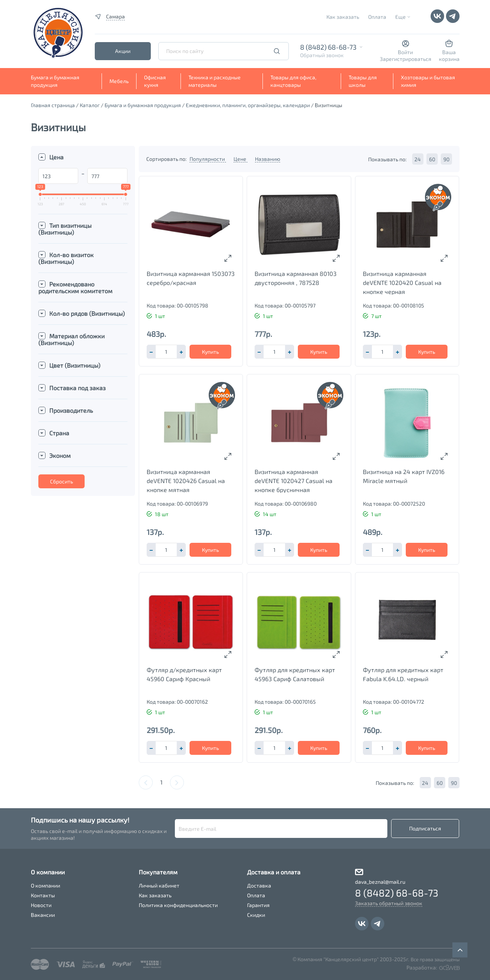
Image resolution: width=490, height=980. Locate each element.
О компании (46, 885)
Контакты (43, 895)
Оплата (377, 17)
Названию (268, 159)
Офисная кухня (155, 81)
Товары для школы (363, 81)
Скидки (256, 915)
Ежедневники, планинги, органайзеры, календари (248, 105)
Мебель (119, 81)
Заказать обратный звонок (389, 903)
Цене (240, 159)
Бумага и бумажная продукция (55, 81)
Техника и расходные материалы (215, 81)
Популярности (208, 159)
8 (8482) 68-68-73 (328, 47)
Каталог (90, 105)
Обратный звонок (322, 55)
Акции (123, 51)
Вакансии (43, 915)
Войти (405, 52)
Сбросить (61, 481)
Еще (400, 17)
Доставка (259, 885)
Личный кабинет (159, 885)
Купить (210, 352)
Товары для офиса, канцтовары (293, 81)
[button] (181, 352)
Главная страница (53, 105)
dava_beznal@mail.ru (380, 882)
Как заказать (343, 17)
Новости (41, 905)
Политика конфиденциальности (178, 905)
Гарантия (258, 905)
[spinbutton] (166, 352)
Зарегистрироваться (406, 59)
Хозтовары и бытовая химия (428, 81)
